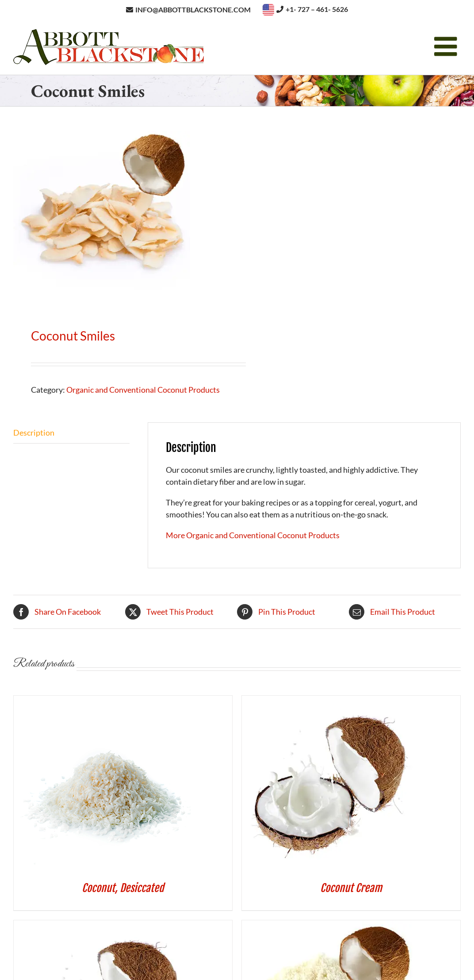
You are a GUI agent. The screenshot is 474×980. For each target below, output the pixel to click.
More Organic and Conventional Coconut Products (253, 535)
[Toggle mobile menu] (447, 46)
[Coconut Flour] (330, 926)
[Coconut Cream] (330, 701)
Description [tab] (34, 433)
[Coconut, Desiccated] (102, 701)
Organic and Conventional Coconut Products (143, 390)
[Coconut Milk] (102, 926)
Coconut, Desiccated (123, 888)
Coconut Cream (351, 888)
